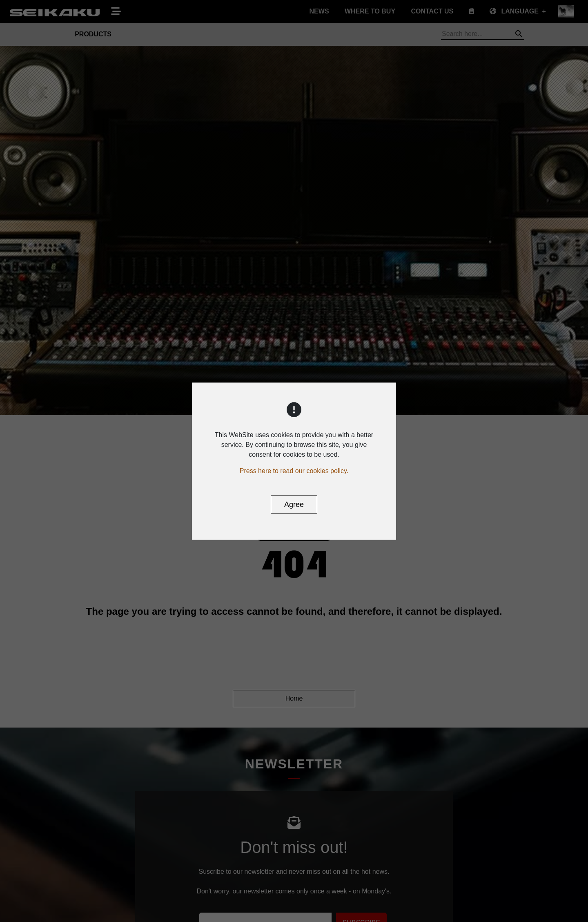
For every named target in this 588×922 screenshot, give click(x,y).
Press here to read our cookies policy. (294, 470)
